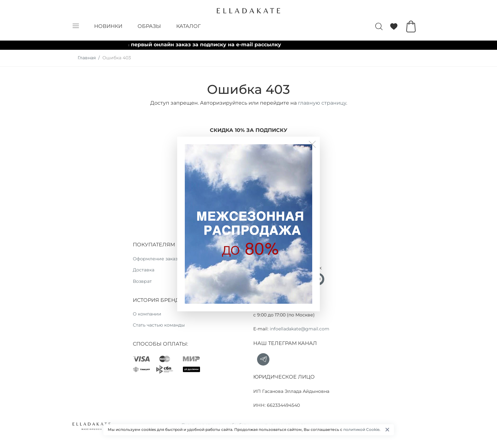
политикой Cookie (361, 429)
